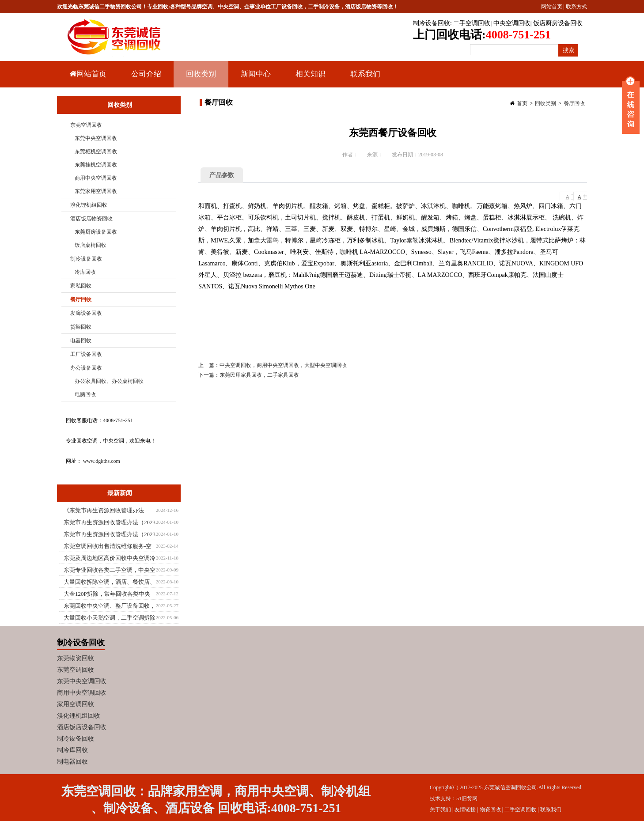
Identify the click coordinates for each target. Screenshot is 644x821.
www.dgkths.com (102, 461)
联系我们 (365, 74)
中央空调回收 (512, 23)
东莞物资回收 (76, 658)
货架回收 (81, 327)
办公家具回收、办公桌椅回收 (109, 381)
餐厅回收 (574, 103)
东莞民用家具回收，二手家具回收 (259, 375)
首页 (522, 103)
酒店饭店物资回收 (91, 219)
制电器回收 (72, 762)
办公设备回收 (86, 368)
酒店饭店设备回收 (82, 727)
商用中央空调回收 (96, 178)
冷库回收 (85, 272)
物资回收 (490, 810)
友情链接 (465, 810)
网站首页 (552, 7)
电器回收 (81, 341)
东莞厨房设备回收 (96, 232)
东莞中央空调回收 (96, 138)
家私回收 (81, 286)
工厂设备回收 (86, 354)
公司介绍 (146, 74)
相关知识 (309, 79)
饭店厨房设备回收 (558, 23)
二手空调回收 (472, 23)
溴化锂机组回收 (89, 205)
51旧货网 (467, 798)
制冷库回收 (72, 750)
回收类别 (200, 79)
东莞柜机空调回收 (96, 151)
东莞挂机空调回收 (96, 165)
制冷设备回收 (432, 23)
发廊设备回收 (86, 313)
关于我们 (440, 810)
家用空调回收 (76, 704)
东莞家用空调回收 (96, 191)
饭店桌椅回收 (91, 245)
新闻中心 (255, 79)
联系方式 (576, 7)
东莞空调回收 (86, 125)
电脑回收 (85, 394)
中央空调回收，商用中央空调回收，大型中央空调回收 (283, 365)
